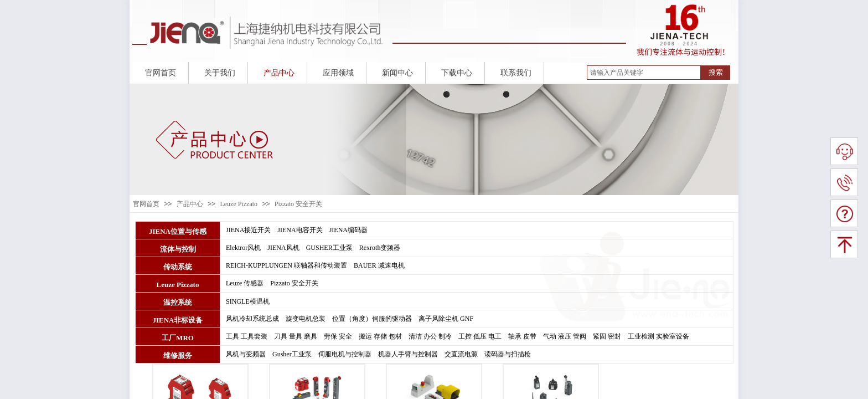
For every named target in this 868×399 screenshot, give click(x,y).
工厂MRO (178, 338)
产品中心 (190, 204)
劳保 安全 (338, 336)
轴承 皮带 (522, 336)
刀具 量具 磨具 (296, 336)
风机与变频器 (246, 354)
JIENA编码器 (348, 230)
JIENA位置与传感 (178, 231)
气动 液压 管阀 (565, 336)
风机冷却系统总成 (252, 319)
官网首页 (146, 204)
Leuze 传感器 (245, 283)
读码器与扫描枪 (508, 354)
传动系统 (178, 267)
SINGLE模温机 (248, 301)
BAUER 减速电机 (379, 265)
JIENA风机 (283, 248)
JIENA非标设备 (177, 320)
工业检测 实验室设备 (658, 336)
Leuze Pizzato (239, 204)
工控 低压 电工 (480, 336)
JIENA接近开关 (248, 230)
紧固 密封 (607, 336)
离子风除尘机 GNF (446, 319)
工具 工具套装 (247, 336)
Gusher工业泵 (292, 354)
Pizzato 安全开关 (298, 204)
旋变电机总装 (306, 319)
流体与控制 (178, 249)
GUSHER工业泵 (329, 248)
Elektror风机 (243, 248)
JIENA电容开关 (300, 230)
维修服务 (178, 355)
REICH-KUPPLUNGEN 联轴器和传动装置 (286, 265)
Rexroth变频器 (380, 248)
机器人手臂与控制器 (408, 354)
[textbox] (644, 73)
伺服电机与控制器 (345, 354)
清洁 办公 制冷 (430, 336)
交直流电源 (461, 354)
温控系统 (178, 302)
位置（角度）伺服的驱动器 (372, 319)
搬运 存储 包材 (380, 336)
